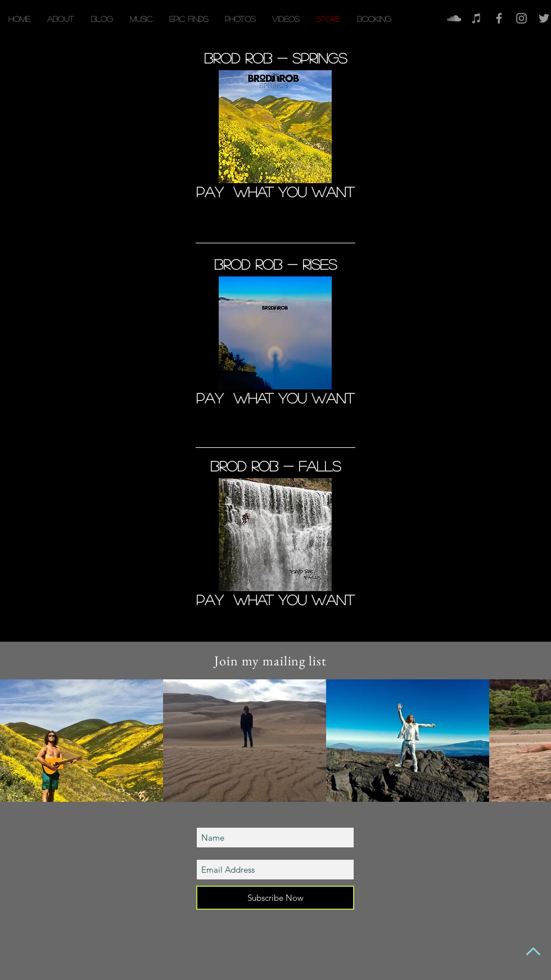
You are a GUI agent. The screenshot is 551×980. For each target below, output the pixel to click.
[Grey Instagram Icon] (521, 18)
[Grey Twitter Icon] (544, 18)
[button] (141, 19)
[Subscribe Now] (275, 898)
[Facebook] (499, 18)
